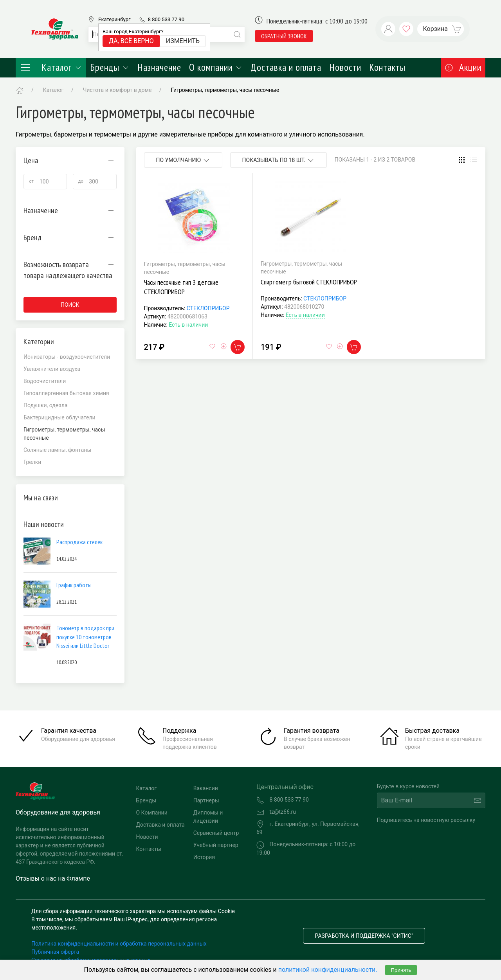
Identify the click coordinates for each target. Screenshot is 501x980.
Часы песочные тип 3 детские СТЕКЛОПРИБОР (181, 287)
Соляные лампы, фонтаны (57, 450)
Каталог (51, 67)
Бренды (110, 67)
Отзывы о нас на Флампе (53, 878)
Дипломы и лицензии (208, 817)
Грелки (32, 462)
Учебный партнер (216, 845)
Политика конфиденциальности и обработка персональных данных (119, 944)
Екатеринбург (114, 19)
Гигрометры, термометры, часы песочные (225, 90)
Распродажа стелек (79, 542)
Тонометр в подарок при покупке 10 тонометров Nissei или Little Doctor (85, 637)
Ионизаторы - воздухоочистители (67, 357)
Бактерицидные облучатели (59, 417)
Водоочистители (45, 381)
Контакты (387, 67)
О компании (216, 67)
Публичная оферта (55, 952)
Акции (463, 67)
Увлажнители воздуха (52, 369)
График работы (74, 585)
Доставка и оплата (286, 67)
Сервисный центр (216, 833)
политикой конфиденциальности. (328, 970)
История (204, 857)
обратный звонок (284, 36)
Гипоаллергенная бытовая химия (66, 393)
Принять (401, 970)
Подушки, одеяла (46, 405)
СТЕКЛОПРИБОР (208, 308)
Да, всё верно (131, 41)
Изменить (183, 41)
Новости (345, 67)
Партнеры (206, 800)
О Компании (152, 813)
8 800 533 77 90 (166, 19)
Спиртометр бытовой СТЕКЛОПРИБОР (309, 282)
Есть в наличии (188, 325)
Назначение (159, 67)
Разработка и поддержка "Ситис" (364, 936)
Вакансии (206, 788)
